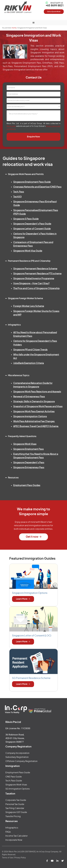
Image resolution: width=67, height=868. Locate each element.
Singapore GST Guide (16, 812)
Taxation (10, 794)
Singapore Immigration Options (30, 416)
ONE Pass (59, 63)
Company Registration (18, 747)
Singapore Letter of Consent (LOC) (32, 636)
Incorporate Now (14, 840)
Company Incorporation (17, 753)
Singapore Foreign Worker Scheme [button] (23, 297)
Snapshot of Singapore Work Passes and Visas (38, 406)
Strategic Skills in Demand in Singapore (34, 402)
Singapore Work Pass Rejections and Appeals (37, 392)
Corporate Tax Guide (16, 800)
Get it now (32, 537)
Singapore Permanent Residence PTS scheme (37, 274)
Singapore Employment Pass (26, 63)
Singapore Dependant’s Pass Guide (32, 224)
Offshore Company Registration (21, 761)
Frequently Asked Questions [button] (20, 435)
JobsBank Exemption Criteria (29, 363)
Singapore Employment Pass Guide (32, 182)
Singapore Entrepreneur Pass (29, 468)
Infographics (12, 828)
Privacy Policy (20, 858)
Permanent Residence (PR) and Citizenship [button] (27, 260)
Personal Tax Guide (15, 804)
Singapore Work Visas (25, 444)
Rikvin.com (11, 126)
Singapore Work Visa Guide (28, 251)
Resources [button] (11, 477)
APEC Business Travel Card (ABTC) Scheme (36, 426)
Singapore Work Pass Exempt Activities (34, 412)
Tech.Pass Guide (14, 781)
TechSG (17, 197)
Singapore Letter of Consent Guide (32, 229)
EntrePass (47, 63)
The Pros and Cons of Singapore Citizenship (36, 288)
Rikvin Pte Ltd (18, 7)
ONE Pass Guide (14, 777)
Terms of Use (7, 858)
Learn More (22, 599)
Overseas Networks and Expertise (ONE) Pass (37, 187)
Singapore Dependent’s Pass (29, 463)
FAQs (8, 832)
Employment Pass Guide (18, 773)
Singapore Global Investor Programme (34, 279)
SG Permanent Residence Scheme (31, 678)
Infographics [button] (12, 324)
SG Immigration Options (18, 789)
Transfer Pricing (13, 816)
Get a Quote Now (54, 12)
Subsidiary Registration (17, 757)
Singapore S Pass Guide (26, 219)
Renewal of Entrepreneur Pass (29, 397)
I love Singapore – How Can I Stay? (31, 283)
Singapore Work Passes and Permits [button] (24, 173)
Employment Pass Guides (27, 485)
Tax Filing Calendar (15, 808)
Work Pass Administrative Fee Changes (34, 421)
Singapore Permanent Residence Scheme (35, 269)
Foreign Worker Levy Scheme (29, 306)
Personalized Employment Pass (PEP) (33, 66)
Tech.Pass (8, 66)
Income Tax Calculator (16, 836)
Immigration (13, 766)
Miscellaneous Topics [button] (17, 375)
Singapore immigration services (19, 70)
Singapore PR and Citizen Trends (30, 350)
